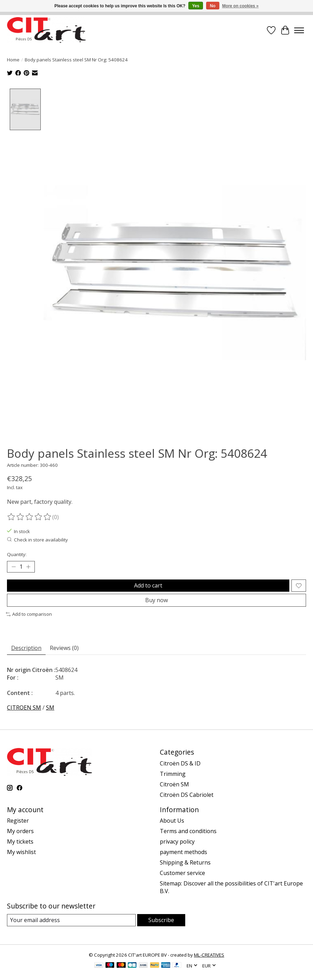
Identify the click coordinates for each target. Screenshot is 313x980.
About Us (172, 820)
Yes (196, 6)
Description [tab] (26, 648)
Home (13, 60)
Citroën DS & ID (180, 763)
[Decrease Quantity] (14, 566)
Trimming (173, 773)
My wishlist (21, 852)
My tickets (20, 841)
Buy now (156, 600)
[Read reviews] (30, 516)
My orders (20, 831)
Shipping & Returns (185, 862)
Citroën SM (174, 784)
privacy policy (177, 841)
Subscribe (161, 920)
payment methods (183, 852)
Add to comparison (29, 614)
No (213, 6)
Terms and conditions (188, 831)
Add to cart (148, 585)
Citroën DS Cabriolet (187, 794)
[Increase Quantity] (28, 566)
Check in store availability (37, 539)
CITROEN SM (24, 707)
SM (50, 707)
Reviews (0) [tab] (64, 648)
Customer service (182, 873)
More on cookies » (240, 6)
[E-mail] (71, 920)
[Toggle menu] (299, 30)
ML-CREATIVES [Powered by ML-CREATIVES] (209, 955)
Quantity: (17, 554)
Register (18, 820)
